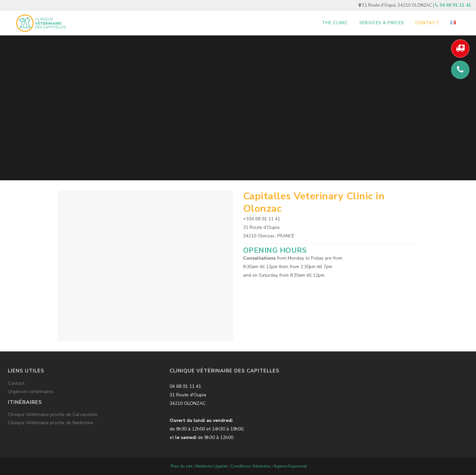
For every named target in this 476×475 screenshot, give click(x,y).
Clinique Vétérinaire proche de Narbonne (51, 423)
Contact (16, 384)
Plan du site (181, 466)
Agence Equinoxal (290, 466)
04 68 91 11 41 (453, 5)
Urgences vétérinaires (31, 392)
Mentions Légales (211, 466)
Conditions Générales (251, 466)
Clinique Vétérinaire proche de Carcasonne (53, 415)
